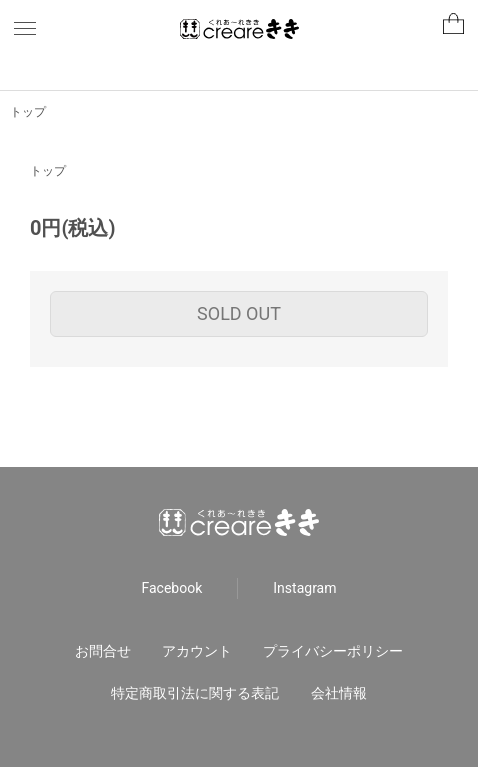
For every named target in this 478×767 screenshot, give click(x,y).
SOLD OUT (239, 313)
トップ (28, 112)
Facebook (172, 588)
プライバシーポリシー (333, 651)
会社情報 (339, 693)
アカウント (197, 651)
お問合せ (103, 651)
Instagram (304, 588)
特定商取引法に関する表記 (195, 693)
